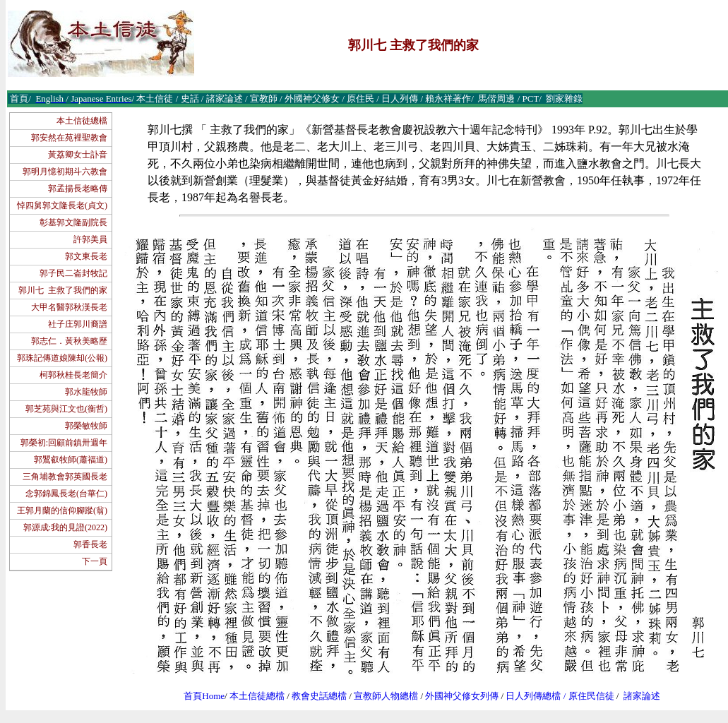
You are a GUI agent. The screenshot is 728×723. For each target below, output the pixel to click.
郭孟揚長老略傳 (78, 189)
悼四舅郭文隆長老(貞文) (62, 205)
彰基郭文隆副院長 (73, 222)
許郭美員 (90, 239)
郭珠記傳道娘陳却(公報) (62, 358)
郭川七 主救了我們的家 (63, 290)
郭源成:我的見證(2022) (65, 527)
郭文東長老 (86, 256)
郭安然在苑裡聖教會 (69, 138)
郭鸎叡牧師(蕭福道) (71, 460)
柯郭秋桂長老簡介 (73, 375)
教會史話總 (315, 696)
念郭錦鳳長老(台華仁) (66, 494)
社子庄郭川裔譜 (78, 324)
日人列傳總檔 (533, 696)
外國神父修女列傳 (462, 696)
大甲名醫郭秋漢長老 (69, 307)
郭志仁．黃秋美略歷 (69, 341)
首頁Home (204, 696)
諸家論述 (642, 696)
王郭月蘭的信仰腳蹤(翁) (62, 510)
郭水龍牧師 (86, 392)
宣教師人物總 (381, 696)
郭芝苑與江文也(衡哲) (66, 409)
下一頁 (95, 561)
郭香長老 (90, 544)
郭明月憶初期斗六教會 (65, 172)
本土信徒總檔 (82, 121)
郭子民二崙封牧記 (73, 273)
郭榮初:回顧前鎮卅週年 (64, 443)
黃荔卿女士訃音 (78, 155)
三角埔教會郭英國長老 (65, 477)
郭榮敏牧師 (86, 426)
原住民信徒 (591, 696)
